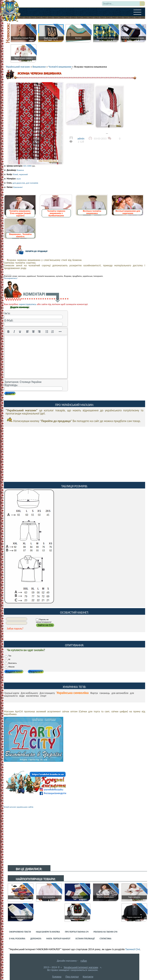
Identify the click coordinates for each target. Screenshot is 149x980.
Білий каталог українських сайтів (19, 807)
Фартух (94, 693)
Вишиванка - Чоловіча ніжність (20, 235)
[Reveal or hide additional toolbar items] (60, 332)
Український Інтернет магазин (81, 967)
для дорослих (19, 183)
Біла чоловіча (49, 897)
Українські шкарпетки (20, 917)
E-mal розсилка (17, 939)
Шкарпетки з (77, 897)
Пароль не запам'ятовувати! (44, 621)
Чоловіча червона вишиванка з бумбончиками (56, 213)
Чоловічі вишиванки (60, 67)
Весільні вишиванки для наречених (128, 212)
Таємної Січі (133, 949)
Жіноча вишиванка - (106, 897)
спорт (43, 696)
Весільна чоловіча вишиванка (92, 212)
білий (15, 174)
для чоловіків (32, 183)
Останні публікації (85, 939)
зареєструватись (28, 304)
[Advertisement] (74, 454)
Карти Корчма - (20, 897)
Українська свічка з (106, 38)
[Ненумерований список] (47, 332)
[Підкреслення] (20, 332)
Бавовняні (18, 187)
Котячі (78, 38)
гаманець (105, 693)
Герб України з (51, 38)
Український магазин (18, 67)
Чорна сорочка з (134, 917)
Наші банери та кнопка (48, 932)
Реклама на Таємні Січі (105, 932)
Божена (20, 170)
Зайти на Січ (45, 625)
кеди (22, 696)
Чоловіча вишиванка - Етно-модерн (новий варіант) (20, 213)
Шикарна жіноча (77, 917)
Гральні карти (12, 693)
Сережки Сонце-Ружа (23, 38)
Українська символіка (73, 693)
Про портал (72, 977)
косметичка (32, 696)
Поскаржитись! (11, 278)
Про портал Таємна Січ (77, 932)
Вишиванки (39, 67)
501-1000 (27, 166)
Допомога (36, 939)
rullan (84, 961)
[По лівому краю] (28, 332)
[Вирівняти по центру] (33, 332)
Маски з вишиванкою (133, 38)
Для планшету (47, 693)
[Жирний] (8, 332)
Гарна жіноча (134, 897)
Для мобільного (29, 693)
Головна (57, 977)
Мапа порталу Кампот (58, 939)
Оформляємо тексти (20, 932)
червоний (23, 174)
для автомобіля (120, 693)
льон (19, 179)
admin (81, 139)
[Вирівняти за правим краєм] (39, 332)
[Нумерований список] (53, 332)
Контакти (88, 977)
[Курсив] (14, 332)
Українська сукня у (23, 58)
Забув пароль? (15, 629)
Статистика (106, 939)
